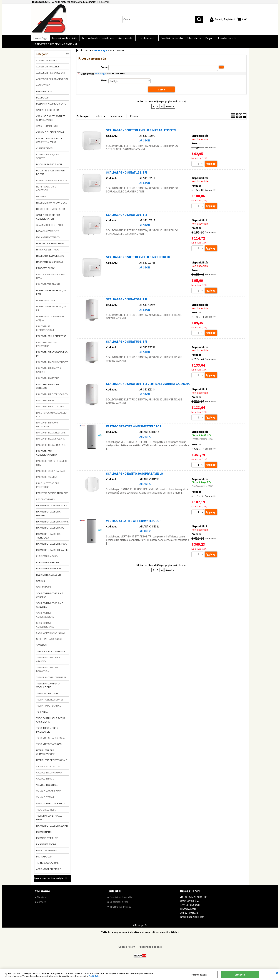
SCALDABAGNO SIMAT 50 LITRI (127, 303)
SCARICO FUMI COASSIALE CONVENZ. (50, 608)
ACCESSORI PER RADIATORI (50, 76)
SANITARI (41, 584)
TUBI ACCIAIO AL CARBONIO (51, 654)
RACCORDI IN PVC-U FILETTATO (52, 410)
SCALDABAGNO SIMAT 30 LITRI (127, 218)
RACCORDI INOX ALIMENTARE (51, 448)
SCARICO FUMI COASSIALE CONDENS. (50, 598)
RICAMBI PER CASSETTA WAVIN (52, 829)
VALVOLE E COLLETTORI (48, 769)
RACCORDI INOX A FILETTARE (51, 435)
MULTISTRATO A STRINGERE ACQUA (50, 321)
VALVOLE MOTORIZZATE (48, 794)
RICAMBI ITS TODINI (46, 847)
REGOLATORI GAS (45, 502)
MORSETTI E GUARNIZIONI (49, 265)
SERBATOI (41, 648)
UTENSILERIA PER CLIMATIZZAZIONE (45, 755)
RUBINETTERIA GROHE (48, 565)
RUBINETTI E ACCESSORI (49, 578)
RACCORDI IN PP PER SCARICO (52, 397)
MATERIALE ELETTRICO (48, 253)
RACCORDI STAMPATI (47, 480)
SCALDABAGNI (44, 590)
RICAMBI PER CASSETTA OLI (50, 531)
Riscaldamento (144, 39)
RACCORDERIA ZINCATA (48, 287)
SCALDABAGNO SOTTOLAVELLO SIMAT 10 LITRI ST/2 (141, 133)
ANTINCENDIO (43, 88)
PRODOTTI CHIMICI (46, 271)
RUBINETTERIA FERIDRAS (49, 572)
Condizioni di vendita (121, 900)
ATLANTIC (145, 440)
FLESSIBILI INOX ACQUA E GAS (52, 205)
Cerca (104, 70)
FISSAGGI (41, 199)
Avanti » (170, 109)
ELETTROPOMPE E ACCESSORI (52, 183)
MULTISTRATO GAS (46, 303)
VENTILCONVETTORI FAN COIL (51, 806)
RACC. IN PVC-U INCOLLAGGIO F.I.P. (51, 417)
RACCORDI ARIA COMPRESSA (51, 339)
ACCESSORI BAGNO (46, 63)
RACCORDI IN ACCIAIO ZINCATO (52, 365)
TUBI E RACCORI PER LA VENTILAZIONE (48, 688)
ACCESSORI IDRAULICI (47, 70)
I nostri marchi (221, 39)
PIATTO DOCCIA (44, 860)
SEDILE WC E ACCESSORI (49, 642)
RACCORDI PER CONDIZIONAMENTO (47, 456)
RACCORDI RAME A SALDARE (51, 474)
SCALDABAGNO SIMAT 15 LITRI (127, 175)
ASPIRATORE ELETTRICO (49, 872)
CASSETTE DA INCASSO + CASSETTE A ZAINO (49, 143)
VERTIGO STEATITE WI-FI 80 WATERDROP (134, 524)
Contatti (42, 905)
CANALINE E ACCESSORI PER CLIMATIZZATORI (51, 121)
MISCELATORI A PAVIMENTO (50, 259)
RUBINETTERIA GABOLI (48, 559)
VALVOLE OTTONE (45, 800)
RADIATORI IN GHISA (47, 853)
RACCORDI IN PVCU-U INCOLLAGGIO (47, 427)
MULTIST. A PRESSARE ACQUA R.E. (51, 311)
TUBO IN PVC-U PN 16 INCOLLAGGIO (47, 733)
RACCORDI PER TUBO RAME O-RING (52, 466)
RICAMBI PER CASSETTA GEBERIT (48, 516)
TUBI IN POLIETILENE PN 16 (50, 702)
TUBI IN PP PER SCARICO (49, 709)
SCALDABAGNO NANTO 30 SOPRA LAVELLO (135, 477)
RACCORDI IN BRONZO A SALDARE (49, 373)
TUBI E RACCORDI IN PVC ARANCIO (49, 662)
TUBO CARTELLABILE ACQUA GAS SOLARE (51, 723)
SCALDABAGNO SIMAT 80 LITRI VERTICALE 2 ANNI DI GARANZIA (148, 387)
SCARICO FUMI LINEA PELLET (51, 636)
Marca (104, 83)
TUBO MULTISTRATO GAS (49, 747)
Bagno (204, 39)
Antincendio (123, 39)
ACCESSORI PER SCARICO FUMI (52, 82)
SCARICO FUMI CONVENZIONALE (45, 628)
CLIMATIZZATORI (45, 151)
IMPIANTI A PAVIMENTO (48, 234)
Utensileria (189, 39)
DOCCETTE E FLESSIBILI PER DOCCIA (50, 175)
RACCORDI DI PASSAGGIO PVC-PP (52, 357)
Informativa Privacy (120, 909)
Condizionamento (168, 39)
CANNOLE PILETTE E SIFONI (50, 135)
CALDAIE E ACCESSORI (48, 113)
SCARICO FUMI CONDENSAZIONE (45, 618)
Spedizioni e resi (119, 905)
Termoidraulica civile (63, 39)
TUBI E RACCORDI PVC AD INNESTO (49, 821)
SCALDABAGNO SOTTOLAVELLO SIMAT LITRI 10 (138, 260)
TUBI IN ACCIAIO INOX (47, 696)
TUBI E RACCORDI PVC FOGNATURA (47, 672)
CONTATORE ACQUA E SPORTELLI (47, 159)
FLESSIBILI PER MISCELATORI (51, 212)
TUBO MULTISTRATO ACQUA (50, 741)
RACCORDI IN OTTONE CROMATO (48, 389)
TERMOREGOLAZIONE (47, 866)
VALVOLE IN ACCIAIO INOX (49, 775)
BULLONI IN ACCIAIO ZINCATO (51, 107)
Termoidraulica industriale (96, 39)
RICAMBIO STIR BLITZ (47, 841)
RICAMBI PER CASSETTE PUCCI (52, 547)
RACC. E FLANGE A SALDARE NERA (50, 279)
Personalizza (199, 975)
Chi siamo (42, 900)
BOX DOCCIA (43, 100)
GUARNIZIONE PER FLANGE (50, 228)
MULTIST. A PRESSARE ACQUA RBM (51, 295)
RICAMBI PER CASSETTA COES (52, 508)
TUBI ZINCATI (43, 715)
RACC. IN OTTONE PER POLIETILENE (48, 488)
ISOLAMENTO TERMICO (48, 240)
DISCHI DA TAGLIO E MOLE (49, 167)
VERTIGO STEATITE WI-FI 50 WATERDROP (134, 430)
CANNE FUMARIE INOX (47, 129)
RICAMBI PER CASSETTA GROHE (52, 524)
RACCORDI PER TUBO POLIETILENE (47, 347)
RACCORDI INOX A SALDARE (50, 442)
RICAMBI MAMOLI (45, 835)
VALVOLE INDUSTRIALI (47, 788)
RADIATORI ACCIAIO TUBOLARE (52, 496)
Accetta (240, 975)
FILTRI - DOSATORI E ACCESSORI (46, 191)
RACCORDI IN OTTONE (48, 381)
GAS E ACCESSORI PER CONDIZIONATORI (48, 220)
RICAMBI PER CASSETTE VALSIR (52, 553)
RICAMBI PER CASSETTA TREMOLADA (48, 539)
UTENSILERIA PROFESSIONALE (52, 763)
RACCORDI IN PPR (45, 403)
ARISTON (145, 143)
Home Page (40, 39)
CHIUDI (277, 973)
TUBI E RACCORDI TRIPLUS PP (51, 680)
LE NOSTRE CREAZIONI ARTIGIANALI (56, 47)
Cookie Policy (95, 976)
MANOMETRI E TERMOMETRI (50, 246)
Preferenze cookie (150, 950)
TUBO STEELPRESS (46, 813)
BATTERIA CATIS (44, 94)
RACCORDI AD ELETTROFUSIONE (45, 331)
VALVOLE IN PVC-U (45, 782)
